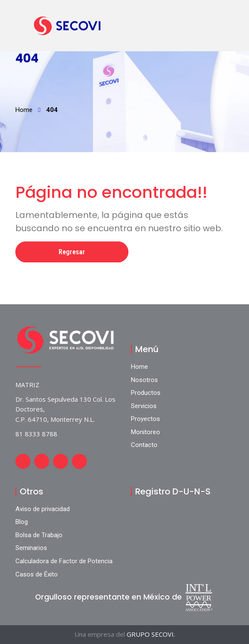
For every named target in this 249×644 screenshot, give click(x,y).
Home (24, 110)
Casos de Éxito (37, 574)
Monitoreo (145, 432)
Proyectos (145, 419)
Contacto (144, 445)
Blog (22, 522)
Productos (146, 393)
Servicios (144, 406)
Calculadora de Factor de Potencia (64, 561)
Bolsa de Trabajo (39, 535)
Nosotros (144, 380)
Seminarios (31, 548)
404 (52, 110)
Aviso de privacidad (43, 509)
